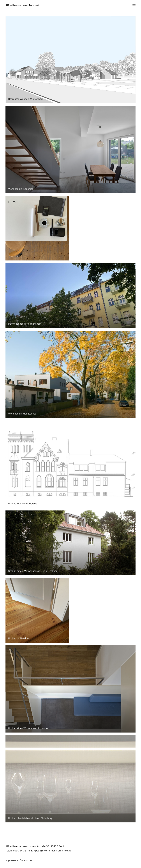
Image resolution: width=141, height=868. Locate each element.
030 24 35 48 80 (24, 851)
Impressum (12, 860)
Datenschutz (27, 860)
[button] (134, 5)
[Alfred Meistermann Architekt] (22, 5)
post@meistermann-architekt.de (53, 851)
